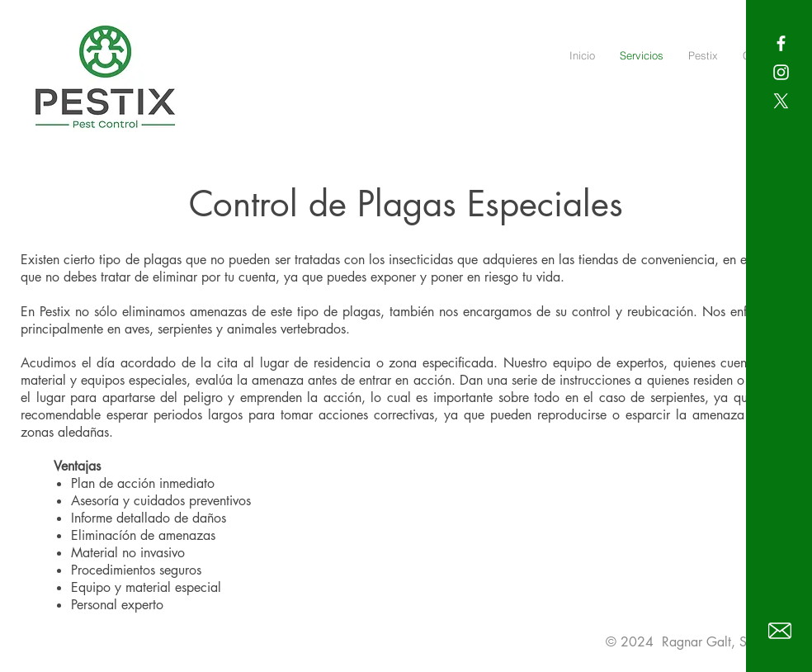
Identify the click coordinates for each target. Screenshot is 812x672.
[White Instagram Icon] (781, 72)
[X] (781, 101)
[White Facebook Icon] (781, 43)
